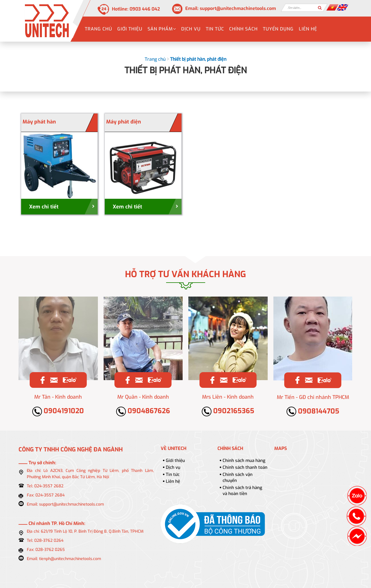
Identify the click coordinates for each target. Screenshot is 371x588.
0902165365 (228, 411)
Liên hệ (308, 29)
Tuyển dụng (278, 29)
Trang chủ (98, 29)
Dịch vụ (191, 29)
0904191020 (58, 411)
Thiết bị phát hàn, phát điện (198, 59)
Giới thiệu (130, 29)
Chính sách (243, 29)
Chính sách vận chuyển (238, 478)
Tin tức (215, 29)
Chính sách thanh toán (245, 467)
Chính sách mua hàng (244, 461)
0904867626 (143, 411)
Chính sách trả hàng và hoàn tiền (242, 491)
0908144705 (313, 411)
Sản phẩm (162, 29)
